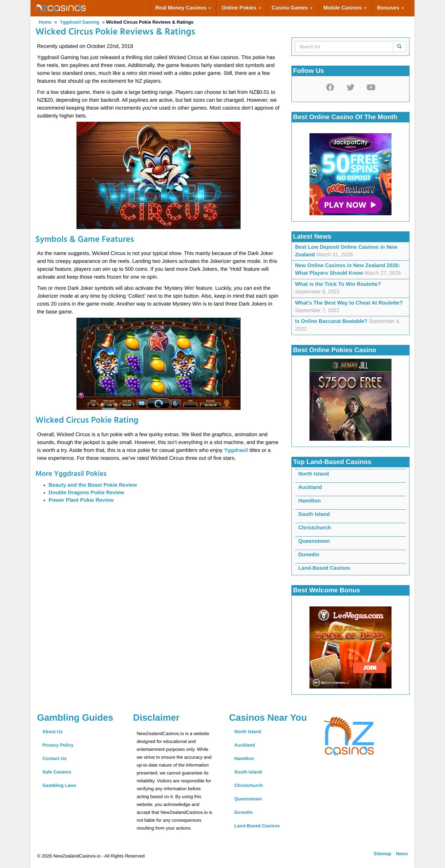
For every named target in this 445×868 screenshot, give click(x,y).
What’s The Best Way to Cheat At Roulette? (349, 303)
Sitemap (382, 854)
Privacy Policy (58, 745)
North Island (314, 474)
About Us (53, 731)
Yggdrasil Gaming (79, 22)
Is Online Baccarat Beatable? (331, 321)
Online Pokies (241, 8)
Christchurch (315, 528)
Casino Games (292, 8)
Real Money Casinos (183, 8)
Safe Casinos (57, 772)
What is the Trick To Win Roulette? (338, 284)
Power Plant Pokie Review (81, 500)
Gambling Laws (59, 785)
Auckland (310, 487)
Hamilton (309, 501)
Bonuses (391, 8)
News (402, 854)
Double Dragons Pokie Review (86, 493)
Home (45, 22)
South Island (314, 514)
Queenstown (314, 541)
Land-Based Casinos (324, 568)
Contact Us (54, 758)
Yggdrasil (237, 450)
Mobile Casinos (345, 8)
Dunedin (309, 555)
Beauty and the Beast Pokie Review (93, 485)
